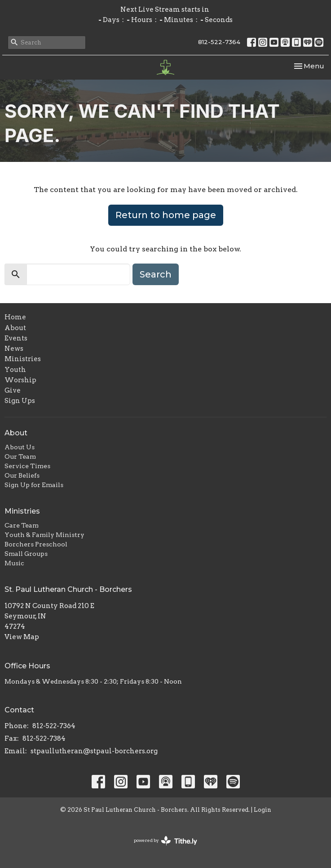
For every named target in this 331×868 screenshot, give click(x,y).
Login (263, 810)
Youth (15, 370)
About (15, 328)
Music (14, 563)
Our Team (20, 456)
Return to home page (166, 215)
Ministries (23, 359)
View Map (22, 637)
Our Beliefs (22, 475)
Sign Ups (20, 401)
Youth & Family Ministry (44, 535)
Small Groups (26, 554)
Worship (20, 380)
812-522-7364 (219, 42)
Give (13, 390)
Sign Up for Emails (34, 485)
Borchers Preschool (36, 544)
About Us (20, 447)
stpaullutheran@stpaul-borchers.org (94, 751)
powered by (165, 841)
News (14, 349)
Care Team (22, 525)
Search (156, 274)
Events (16, 338)
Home (15, 317)
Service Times (27, 466)
